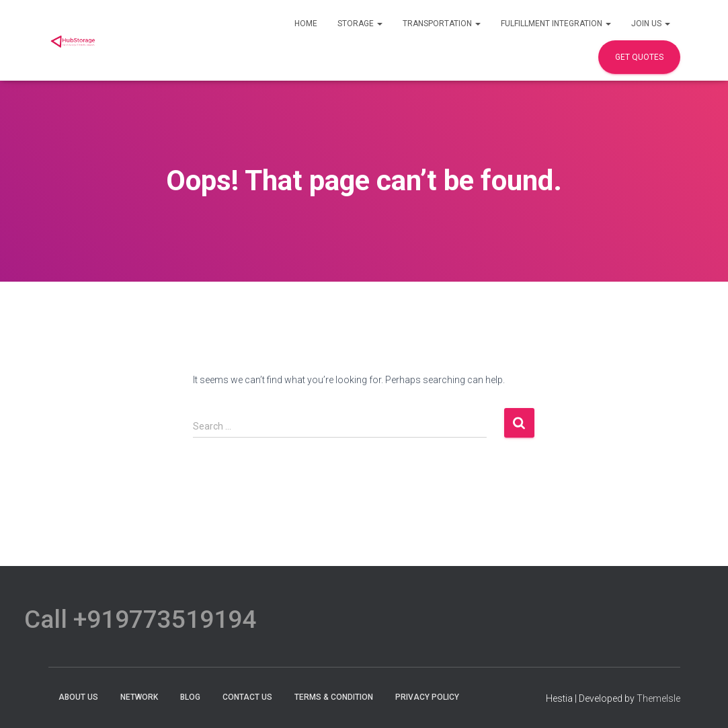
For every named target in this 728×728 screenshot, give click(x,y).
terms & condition (334, 697)
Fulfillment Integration (556, 24)
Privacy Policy (427, 697)
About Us (78, 697)
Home (306, 24)
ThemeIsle (658, 698)
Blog (190, 697)
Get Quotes (639, 57)
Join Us (651, 24)
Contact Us (247, 697)
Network (139, 697)
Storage (360, 24)
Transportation (442, 24)
